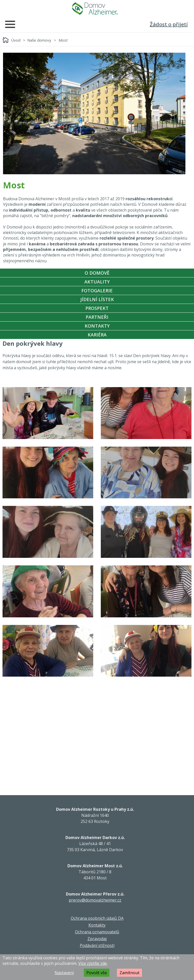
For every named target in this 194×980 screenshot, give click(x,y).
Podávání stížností (97, 945)
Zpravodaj (97, 939)
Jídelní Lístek (97, 299)
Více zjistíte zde (93, 963)
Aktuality (97, 282)
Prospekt (97, 308)
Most (63, 40)
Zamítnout (129, 973)
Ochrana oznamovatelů (97, 932)
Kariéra (97, 335)
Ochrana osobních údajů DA (97, 918)
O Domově (97, 273)
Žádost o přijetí (169, 24)
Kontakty (97, 326)
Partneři (97, 317)
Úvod (16, 40)
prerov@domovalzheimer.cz (95, 900)
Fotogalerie (97, 291)
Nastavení (64, 973)
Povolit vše (97, 973)
